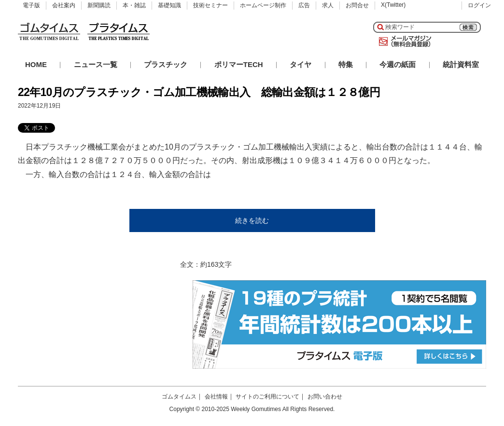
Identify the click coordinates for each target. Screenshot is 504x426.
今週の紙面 (398, 64)
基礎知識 (169, 5)
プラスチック (166, 64)
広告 (304, 5)
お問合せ (357, 5)
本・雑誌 (134, 5)
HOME (36, 64)
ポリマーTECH (239, 64)
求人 (328, 5)
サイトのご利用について (267, 397)
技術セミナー (210, 5)
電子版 (31, 5)
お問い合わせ (325, 397)
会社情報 (216, 397)
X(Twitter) (393, 5)
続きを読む (252, 220)
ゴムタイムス (179, 397)
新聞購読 (99, 5)
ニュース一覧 (96, 64)
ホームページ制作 (263, 5)
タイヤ (301, 64)
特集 (346, 64)
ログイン (479, 5)
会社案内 (64, 5)
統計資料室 (461, 64)
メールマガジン (403, 41)
